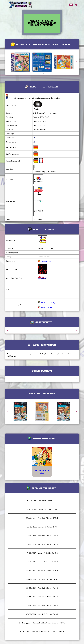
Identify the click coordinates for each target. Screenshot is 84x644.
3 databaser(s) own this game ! (47, 113)
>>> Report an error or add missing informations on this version (34, 98)
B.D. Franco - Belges (47, 303)
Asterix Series (45, 307)
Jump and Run (45, 261)
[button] (76, 62)
